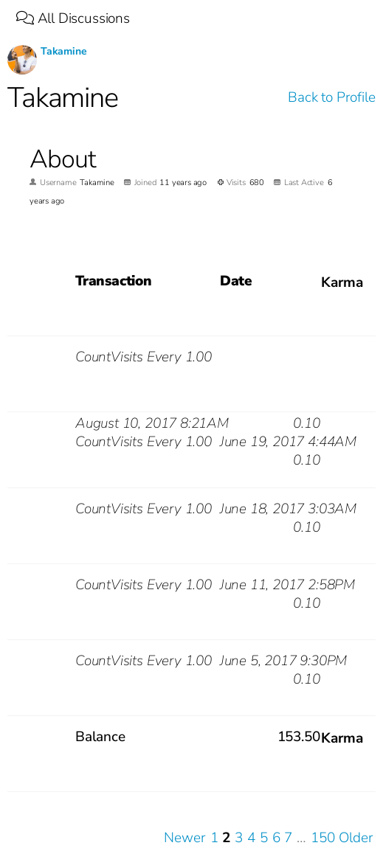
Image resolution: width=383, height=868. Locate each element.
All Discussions (73, 18)
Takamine (63, 51)
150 (322, 838)
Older (356, 838)
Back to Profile (331, 97)
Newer (184, 838)
